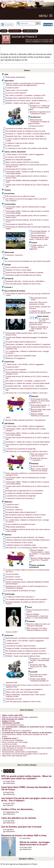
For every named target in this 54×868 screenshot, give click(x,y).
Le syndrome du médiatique (13, 740)
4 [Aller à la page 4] (10, 771)
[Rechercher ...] (26, 23)
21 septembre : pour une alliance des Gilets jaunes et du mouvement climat (40, 322)
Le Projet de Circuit (30, 31)
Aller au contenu (6, 1)
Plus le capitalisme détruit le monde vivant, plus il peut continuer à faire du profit (28, 530)
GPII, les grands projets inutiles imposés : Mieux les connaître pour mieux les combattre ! (26, 777)
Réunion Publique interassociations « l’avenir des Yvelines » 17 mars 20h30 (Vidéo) (39, 553)
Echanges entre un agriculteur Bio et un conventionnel (24, 98)
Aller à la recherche (20, 1)
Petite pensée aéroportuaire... (16, 77)
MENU (43, 16)
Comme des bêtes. (12, 507)
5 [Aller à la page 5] (13, 771)
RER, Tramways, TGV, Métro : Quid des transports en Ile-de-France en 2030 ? (27, 630)
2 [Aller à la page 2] (5, 771)
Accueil (4, 31)
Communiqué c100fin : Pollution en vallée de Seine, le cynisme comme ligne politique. (27, 173)
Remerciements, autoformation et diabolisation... (20, 752)
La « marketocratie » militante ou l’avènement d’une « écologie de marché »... (27, 352)
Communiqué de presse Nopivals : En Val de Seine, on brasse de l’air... (27, 221)
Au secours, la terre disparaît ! (16, 93)
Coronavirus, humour (13, 577)
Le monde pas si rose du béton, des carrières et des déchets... (27, 148)
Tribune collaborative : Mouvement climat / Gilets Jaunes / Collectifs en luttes (39, 237)
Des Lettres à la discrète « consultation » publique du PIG (26, 95)
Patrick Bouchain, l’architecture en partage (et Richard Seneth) (39, 122)
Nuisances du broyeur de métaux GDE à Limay (24, 835)
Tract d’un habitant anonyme (13, 725)
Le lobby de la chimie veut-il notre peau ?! (20, 498)
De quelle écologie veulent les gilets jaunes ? (21, 342)
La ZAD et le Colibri (9, 744)
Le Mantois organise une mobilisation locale (21, 356)
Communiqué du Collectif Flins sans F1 (19, 224)
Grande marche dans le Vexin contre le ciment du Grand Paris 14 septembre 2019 (28, 348)
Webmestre (11, 783)
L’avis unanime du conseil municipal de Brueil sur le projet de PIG (27, 389)
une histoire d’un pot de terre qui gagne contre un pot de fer (25, 754)
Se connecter (8, 25)
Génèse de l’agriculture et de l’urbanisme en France (40, 113)
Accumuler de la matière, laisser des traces (21, 129)
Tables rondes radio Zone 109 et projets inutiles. (22, 692)
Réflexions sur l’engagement (16, 358)
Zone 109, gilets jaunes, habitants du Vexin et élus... (24, 284)
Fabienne (10, 805)
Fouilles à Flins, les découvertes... (18, 809)
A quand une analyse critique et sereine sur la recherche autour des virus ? (28, 571)
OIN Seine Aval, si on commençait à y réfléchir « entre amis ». (27, 393)
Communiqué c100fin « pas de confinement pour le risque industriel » (26, 208)
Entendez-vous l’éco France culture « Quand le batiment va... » (28, 101)
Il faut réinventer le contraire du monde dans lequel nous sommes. (27, 748)
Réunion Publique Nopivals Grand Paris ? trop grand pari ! (26, 420)
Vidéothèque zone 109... (14, 699)
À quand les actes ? (13, 88)
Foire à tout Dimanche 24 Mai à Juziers (19, 543)
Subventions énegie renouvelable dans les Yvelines (24, 275)
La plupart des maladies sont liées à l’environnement (24, 493)
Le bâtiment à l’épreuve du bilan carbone (20, 143)
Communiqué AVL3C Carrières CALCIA (19, 169)
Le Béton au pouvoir (13, 146)
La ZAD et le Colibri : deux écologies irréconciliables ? (24, 689)
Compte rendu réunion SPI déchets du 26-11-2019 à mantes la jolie (27, 186)
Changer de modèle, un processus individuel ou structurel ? (26, 648)
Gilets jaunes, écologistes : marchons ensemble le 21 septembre (28, 344)
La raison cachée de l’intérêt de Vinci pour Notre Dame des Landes (26, 140)
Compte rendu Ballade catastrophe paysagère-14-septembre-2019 (27, 181)
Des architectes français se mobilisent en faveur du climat (26, 131)
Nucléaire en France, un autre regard (19, 270)
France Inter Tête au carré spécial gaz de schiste (38, 303)
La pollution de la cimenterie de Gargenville (21, 449)
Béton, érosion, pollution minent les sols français (22, 162)
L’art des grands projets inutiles (14, 746)
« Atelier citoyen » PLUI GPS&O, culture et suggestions (25, 155)
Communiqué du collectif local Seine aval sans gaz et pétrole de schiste (28, 228)
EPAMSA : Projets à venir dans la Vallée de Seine (23, 103)
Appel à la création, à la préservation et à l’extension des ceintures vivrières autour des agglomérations (25, 84)
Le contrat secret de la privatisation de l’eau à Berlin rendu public (28, 261)
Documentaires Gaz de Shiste (39, 299)
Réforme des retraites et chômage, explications (20, 717)
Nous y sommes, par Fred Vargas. (18, 267)
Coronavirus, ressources (14, 255)
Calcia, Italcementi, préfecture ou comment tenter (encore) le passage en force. (27, 166)
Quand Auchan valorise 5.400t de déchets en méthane (25, 273)
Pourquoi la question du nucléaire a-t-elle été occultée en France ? (25, 603)
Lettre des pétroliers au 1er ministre (19, 818)
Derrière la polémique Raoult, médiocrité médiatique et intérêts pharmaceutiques (27, 583)
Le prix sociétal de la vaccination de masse (21, 524)
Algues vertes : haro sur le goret (17, 90)
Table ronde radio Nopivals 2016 (14, 756)
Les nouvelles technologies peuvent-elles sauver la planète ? (27, 599)
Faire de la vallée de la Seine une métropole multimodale (38, 625)
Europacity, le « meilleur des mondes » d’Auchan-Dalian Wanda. (39, 108)
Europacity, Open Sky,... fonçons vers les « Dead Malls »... (26, 136)
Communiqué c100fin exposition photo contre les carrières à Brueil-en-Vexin (26, 177)
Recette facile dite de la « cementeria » (39, 459)
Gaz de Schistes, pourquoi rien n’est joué (40, 308)
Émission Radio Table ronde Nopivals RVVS (41, 411)
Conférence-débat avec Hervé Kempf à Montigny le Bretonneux (28, 540)
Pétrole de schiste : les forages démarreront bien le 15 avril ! (35, 843)
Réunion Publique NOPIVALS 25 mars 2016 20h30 (27, 416)
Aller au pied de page (36, 1)
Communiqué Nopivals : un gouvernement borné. (40, 232)
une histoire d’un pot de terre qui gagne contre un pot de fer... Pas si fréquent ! (27, 200)
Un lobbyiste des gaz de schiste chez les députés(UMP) (40, 312)
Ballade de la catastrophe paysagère (18, 160)
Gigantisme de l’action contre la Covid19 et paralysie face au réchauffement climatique (27, 587)
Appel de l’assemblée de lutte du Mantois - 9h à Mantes (39, 329)
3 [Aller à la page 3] (7, 771)
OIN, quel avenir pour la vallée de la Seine (20, 196)
